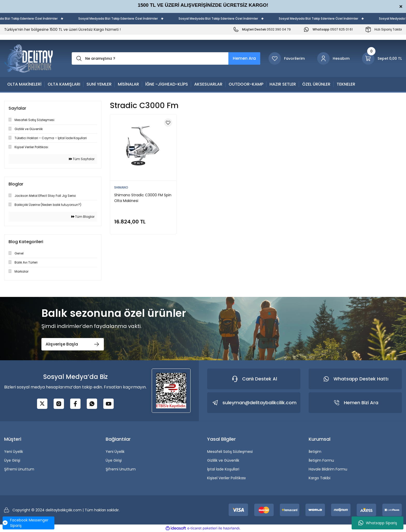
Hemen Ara (244, 58)
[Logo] (29, 58)
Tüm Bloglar (83, 217)
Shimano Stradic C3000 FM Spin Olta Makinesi (143, 198)
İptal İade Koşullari (223, 469)
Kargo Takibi (320, 478)
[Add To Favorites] (168, 123)
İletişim (315, 452)
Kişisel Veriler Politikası (226, 478)
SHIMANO (121, 187)
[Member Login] (333, 58)
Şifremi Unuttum (19, 469)
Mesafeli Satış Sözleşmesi (230, 452)
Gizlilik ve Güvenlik (223, 460)
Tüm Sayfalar (82, 159)
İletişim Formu (321, 460)
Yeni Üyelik (14, 452)
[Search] (166, 58)
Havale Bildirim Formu (328, 469)
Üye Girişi (12, 460)
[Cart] (382, 58)
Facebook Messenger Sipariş (26, 523)
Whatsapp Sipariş (378, 523)
